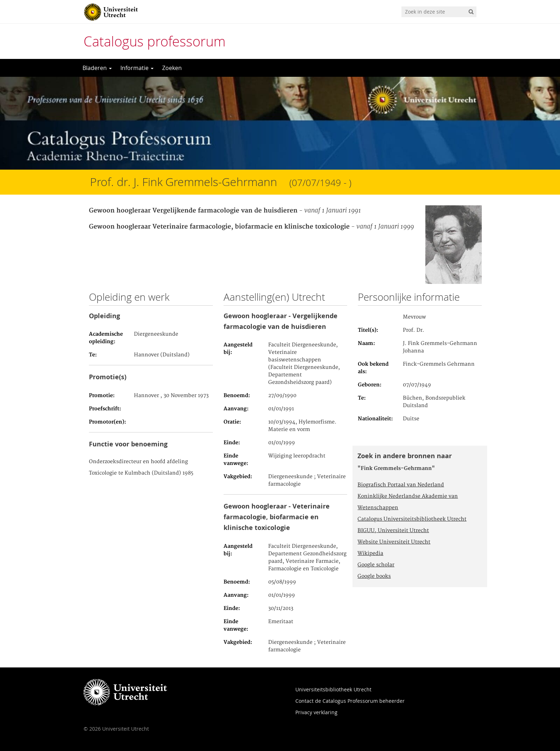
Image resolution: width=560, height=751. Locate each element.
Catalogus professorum (155, 41)
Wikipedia (370, 554)
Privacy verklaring (316, 712)
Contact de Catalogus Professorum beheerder (350, 701)
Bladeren (97, 68)
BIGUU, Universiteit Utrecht (393, 531)
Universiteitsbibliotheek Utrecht (333, 689)
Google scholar (376, 565)
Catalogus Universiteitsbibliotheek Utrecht (412, 519)
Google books (374, 576)
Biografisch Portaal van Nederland (401, 485)
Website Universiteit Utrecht (394, 542)
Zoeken (172, 68)
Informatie (137, 68)
